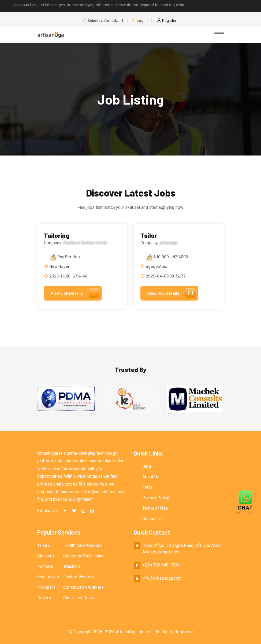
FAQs (147, 487)
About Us (151, 477)
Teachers (72, 566)
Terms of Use (155, 508)
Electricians (48, 577)
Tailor (149, 235)
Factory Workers (79, 577)
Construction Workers (83, 587)
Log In (139, 21)
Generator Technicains (84, 556)
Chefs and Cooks (79, 598)
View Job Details (75, 293)
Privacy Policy (156, 498)
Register (167, 21)
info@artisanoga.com (162, 578)
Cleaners (46, 556)
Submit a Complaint (103, 21)
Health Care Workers (83, 545)
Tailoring (57, 235)
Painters (45, 566)
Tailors (44, 545)
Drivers (44, 598)
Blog (147, 466)
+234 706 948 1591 (161, 565)
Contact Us (152, 519)
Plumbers (46, 587)
